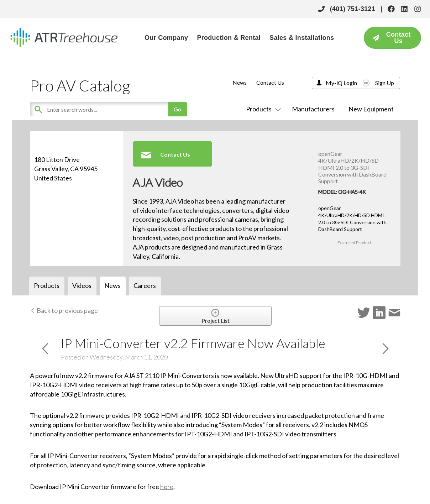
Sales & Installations (302, 38)
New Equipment (371, 109)
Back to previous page (64, 310)
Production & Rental (229, 38)
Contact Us (270, 82)
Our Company (166, 38)
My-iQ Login (341, 83)
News (240, 82)
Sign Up (385, 83)
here (167, 487)
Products (262, 109)
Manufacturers (313, 109)
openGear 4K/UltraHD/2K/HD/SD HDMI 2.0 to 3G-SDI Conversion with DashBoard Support (352, 167)
